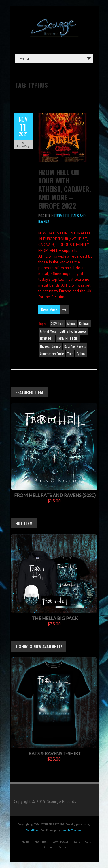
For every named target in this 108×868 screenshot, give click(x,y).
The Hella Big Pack (55, 618)
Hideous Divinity (50, 346)
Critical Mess (48, 331)
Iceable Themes (71, 830)
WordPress (33, 830)
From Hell (41, 842)
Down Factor (60, 842)
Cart (88, 842)
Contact (64, 847)
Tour (70, 354)
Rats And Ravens (75, 346)
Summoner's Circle (52, 354)
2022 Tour (57, 324)
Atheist (71, 324)
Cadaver (84, 324)
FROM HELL (62, 216)
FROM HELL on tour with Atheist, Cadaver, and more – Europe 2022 (65, 189)
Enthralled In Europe (73, 331)
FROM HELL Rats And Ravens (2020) (55, 495)
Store (77, 842)
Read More (49, 310)
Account (49, 847)
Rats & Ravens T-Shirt (55, 753)
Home (26, 842)
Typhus (81, 354)
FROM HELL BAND (68, 339)
